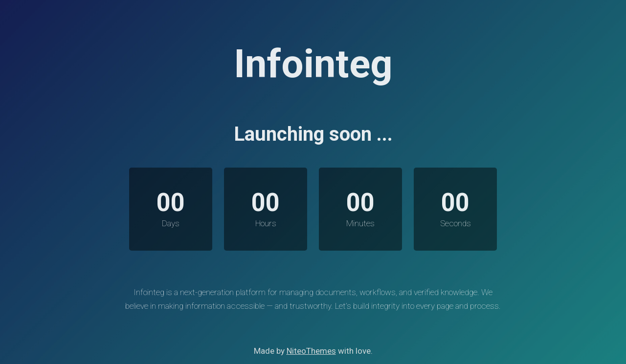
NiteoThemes (311, 351)
